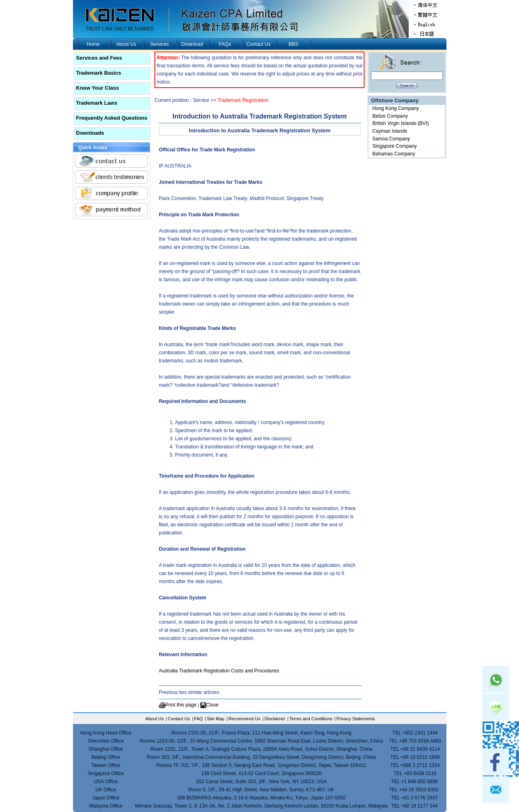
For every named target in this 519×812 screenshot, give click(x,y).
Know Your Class (98, 88)
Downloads (90, 133)
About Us (126, 44)
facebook (495, 762)
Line (495, 707)
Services (159, 44)
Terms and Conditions (311, 719)
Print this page (181, 705)
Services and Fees (99, 58)
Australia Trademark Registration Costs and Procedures (219, 671)
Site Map (216, 719)
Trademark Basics (99, 73)
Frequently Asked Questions (112, 118)
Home (93, 44)
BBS (294, 44)
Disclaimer (275, 719)
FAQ (198, 719)
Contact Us (258, 44)
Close (212, 705)
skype (495, 734)
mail (495, 790)
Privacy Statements (356, 719)
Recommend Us (244, 719)
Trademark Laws (97, 103)
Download (192, 44)
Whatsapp (495, 679)
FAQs (225, 44)
